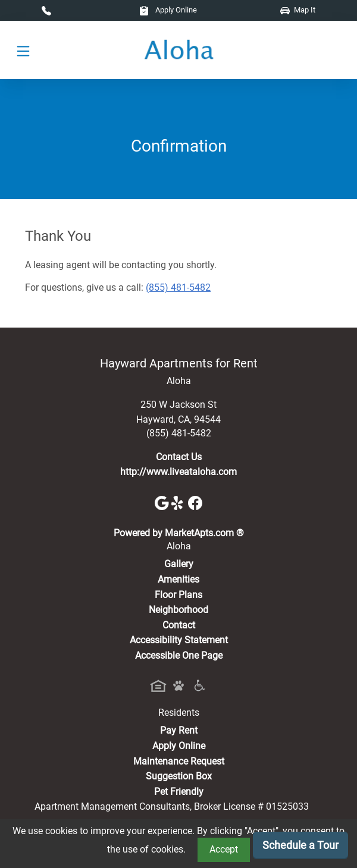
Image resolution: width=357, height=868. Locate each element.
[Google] (163, 502)
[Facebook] (195, 502)
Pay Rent (179, 730)
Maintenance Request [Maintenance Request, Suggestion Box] (179, 761)
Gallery (179, 564)
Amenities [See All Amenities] (178, 579)
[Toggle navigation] (23, 50)
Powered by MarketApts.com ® (179, 533)
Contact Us (179, 457)
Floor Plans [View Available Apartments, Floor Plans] (178, 595)
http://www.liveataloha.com (178, 472)
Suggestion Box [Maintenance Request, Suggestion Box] (179, 776)
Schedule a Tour (300, 845)
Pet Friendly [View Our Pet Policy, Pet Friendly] (179, 792)
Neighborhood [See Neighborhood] (178, 610)
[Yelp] (180, 502)
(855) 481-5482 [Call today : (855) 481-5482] (178, 287)
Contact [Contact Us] (179, 625)
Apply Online (168, 10)
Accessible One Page (179, 655)
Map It (298, 10)
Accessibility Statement (179, 640)
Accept (224, 849)
